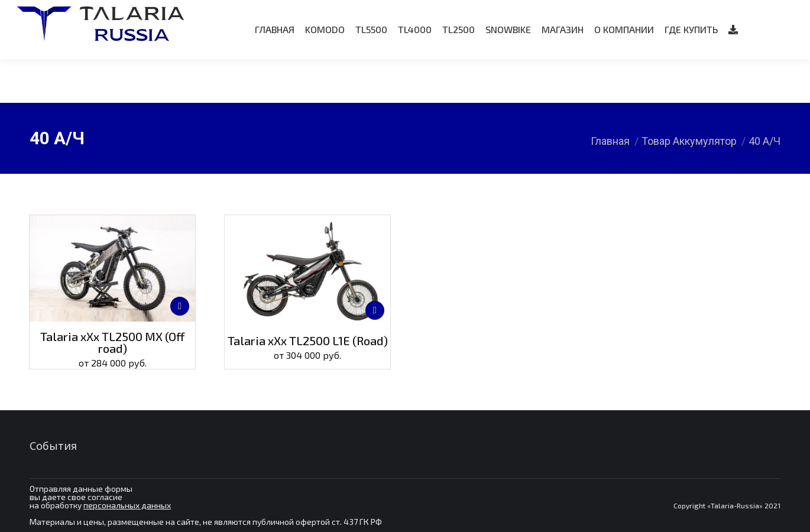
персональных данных (127, 505)
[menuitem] (275, 73)
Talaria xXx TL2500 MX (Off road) (112, 342)
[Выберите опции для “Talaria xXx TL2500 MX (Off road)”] (180, 306)
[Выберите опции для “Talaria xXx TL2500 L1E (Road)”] (375, 310)
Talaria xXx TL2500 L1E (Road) (308, 340)
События (53, 446)
